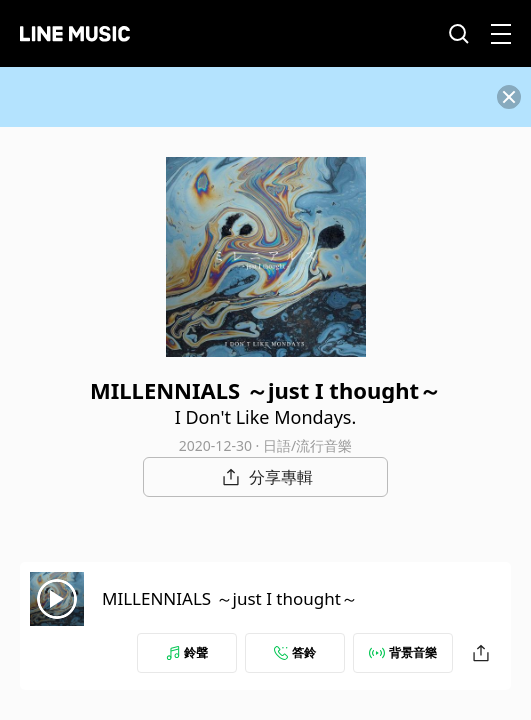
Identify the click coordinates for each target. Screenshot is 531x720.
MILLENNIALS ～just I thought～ (230, 598)
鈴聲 (187, 652)
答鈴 (295, 652)
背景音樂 (403, 652)
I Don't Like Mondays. (266, 417)
